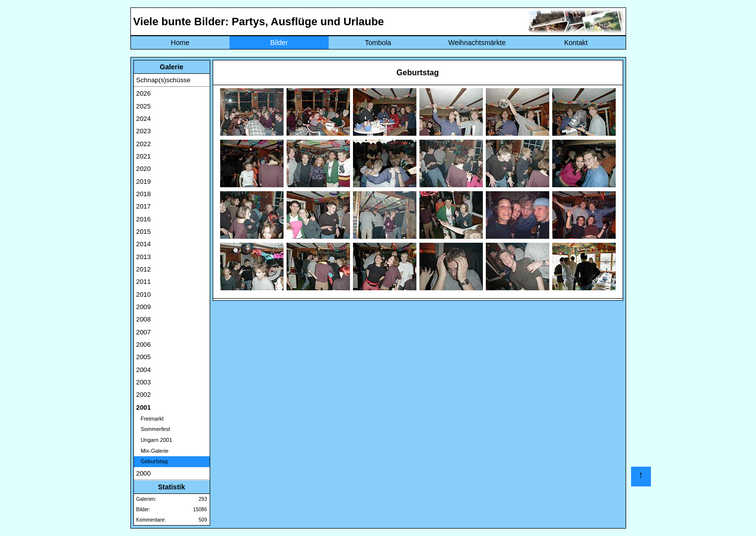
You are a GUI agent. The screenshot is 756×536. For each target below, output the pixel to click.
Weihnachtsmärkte (477, 43)
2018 (144, 194)
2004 (144, 370)
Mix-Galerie (152, 451)
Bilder (279, 43)
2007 (144, 332)
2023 (144, 131)
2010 (144, 295)
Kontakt (576, 43)
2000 (144, 473)
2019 (144, 182)
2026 (144, 93)
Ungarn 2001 (154, 440)
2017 (144, 206)
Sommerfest (153, 429)
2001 (144, 407)
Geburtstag (152, 461)
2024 (144, 119)
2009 (144, 307)
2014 (144, 244)
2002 (144, 395)
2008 (144, 319)
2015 (144, 232)
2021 (144, 156)
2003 (144, 382)
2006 (144, 345)
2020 (144, 169)
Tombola (378, 43)
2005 (144, 357)
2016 (144, 219)
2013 (144, 257)
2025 (144, 106)
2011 (144, 282)
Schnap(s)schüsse (164, 80)
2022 (144, 144)
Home (180, 43)
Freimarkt (150, 419)
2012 (144, 269)
